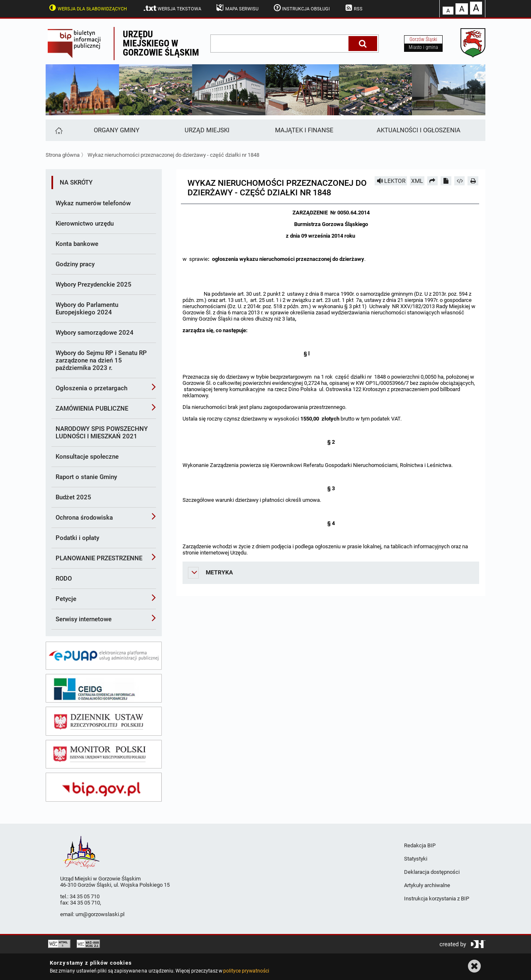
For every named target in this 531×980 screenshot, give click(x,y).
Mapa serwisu (237, 8)
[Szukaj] (363, 44)
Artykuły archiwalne (427, 885)
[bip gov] (104, 787)
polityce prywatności (246, 971)
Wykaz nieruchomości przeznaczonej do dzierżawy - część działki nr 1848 (173, 155)
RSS (353, 8)
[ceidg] (104, 688)
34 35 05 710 (85, 896)
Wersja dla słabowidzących (87, 8)
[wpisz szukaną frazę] (280, 44)
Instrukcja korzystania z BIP (437, 899)
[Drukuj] (473, 181)
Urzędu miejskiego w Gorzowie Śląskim (161, 43)
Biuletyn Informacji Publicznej (80, 44)
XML (417, 181)
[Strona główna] (58, 130)
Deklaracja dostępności (432, 872)
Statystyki (416, 859)
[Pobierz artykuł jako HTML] (460, 181)
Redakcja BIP (420, 845)
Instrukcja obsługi (301, 8)
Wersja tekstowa (172, 8)
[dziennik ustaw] (104, 721)
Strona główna (63, 155)
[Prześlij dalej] (433, 181)
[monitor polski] (104, 754)
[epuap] (104, 656)
